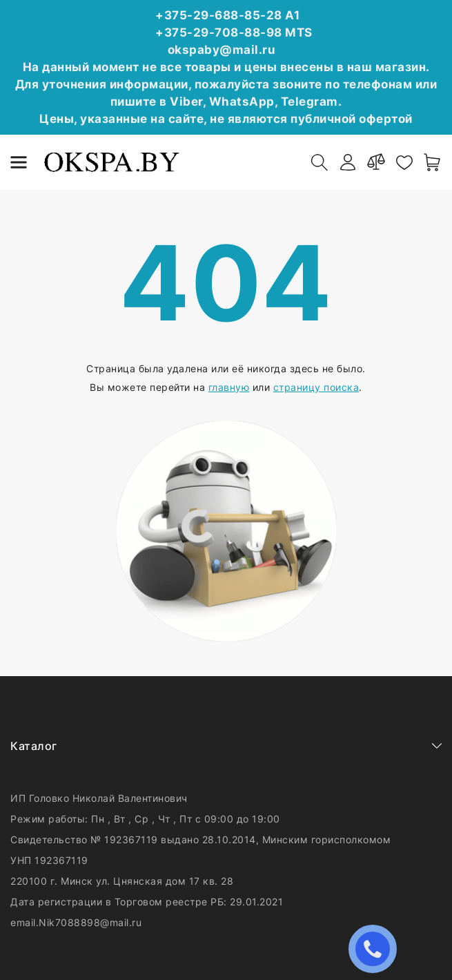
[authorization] (348, 162)
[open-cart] (433, 162)
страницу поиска (316, 387)
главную (229, 387)
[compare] (376, 162)
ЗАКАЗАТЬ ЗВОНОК (376, 949)
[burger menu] (19, 162)
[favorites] (404, 162)
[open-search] (320, 162)
